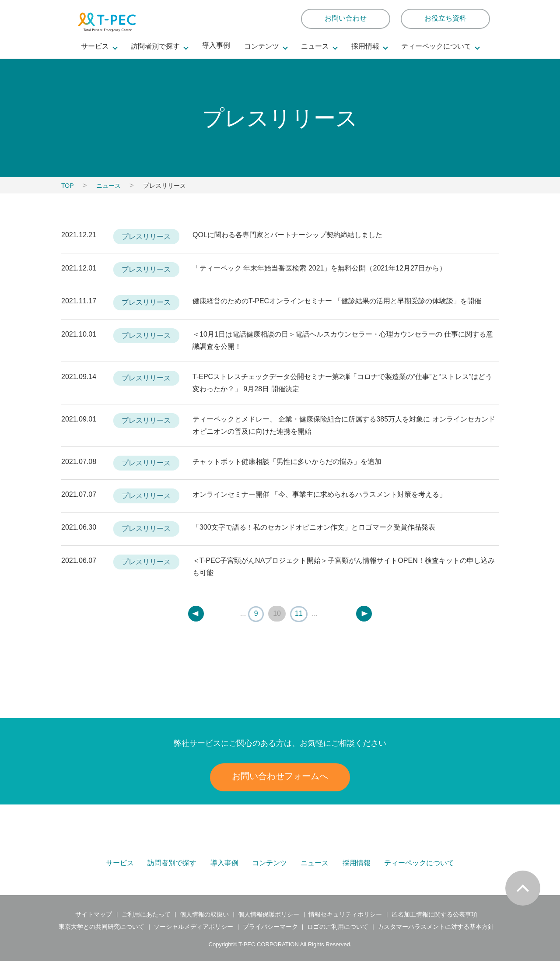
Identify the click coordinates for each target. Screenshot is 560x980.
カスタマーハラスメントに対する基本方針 (435, 946)
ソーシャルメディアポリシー (194, 946)
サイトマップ (95, 934)
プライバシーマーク (270, 946)
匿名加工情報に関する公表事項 (434, 934)
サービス (121, 871)
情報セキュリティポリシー (345, 934)
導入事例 (216, 46)
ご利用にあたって (146, 934)
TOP (68, 186)
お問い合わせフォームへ (280, 776)
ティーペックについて (418, 871)
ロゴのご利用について (337, 946)
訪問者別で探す (173, 871)
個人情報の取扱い (204, 934)
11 (299, 614)
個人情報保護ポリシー (269, 934)
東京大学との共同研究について (102, 946)
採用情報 (356, 871)
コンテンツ (270, 871)
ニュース (108, 186)
